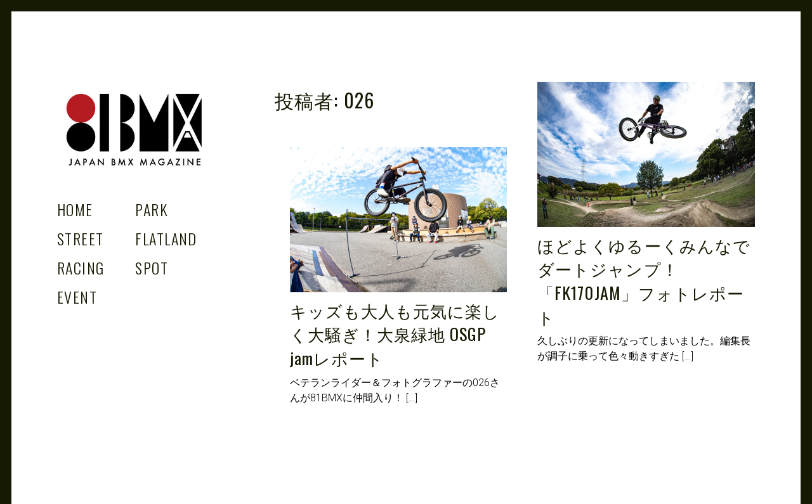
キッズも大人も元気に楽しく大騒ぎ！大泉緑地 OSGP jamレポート (395, 334)
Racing (81, 268)
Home (75, 209)
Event (77, 297)
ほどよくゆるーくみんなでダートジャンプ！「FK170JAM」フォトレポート (644, 281)
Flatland (166, 238)
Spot (152, 268)
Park (152, 209)
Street (81, 238)
